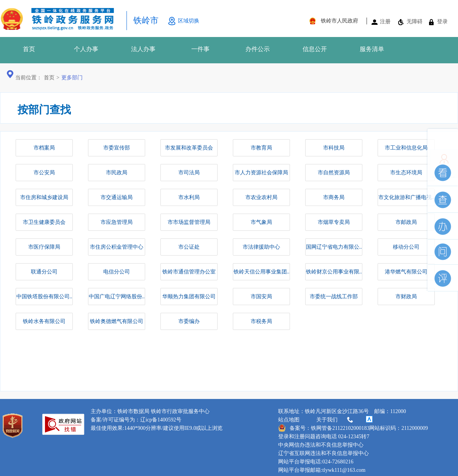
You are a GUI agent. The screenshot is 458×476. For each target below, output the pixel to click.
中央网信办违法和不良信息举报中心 (321, 445)
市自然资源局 (334, 173)
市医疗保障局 (44, 247)
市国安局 (261, 297)
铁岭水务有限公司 (44, 321)
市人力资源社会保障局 (261, 173)
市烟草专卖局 (334, 222)
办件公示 (258, 49)
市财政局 (406, 297)
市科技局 (334, 148)
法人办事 (143, 49)
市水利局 (189, 197)
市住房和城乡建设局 (44, 197)
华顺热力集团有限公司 (189, 297)
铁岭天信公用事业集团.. (262, 272)
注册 (385, 22)
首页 (29, 49)
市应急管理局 (117, 222)
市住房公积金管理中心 (117, 247)
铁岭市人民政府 (339, 21)
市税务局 (261, 321)
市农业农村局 (261, 197)
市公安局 (44, 173)
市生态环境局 (406, 173)
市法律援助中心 (261, 247)
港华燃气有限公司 (406, 272)
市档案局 (44, 148)
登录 (442, 22)
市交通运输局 (117, 197)
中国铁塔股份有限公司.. (44, 297)
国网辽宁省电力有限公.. (334, 247)
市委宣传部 (117, 148)
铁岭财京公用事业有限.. (334, 272)
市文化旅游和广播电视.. (406, 197)
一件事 (200, 49)
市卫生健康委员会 (44, 222)
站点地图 (289, 420)
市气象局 (261, 222)
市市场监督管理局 (189, 222)
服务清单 (372, 49)
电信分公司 (117, 272)
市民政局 (117, 173)
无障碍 (415, 22)
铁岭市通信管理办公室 (189, 272)
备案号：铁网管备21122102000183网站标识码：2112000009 (353, 428)
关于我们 (335, 420)
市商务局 (334, 197)
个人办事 (86, 49)
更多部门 (72, 78)
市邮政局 (406, 222)
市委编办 (189, 321)
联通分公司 (44, 272)
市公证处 (189, 247)
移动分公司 (406, 247)
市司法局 (189, 173)
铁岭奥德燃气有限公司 (117, 321)
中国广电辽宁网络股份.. (117, 297)
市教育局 (261, 148)
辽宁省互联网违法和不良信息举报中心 (323, 453)
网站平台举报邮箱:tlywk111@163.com (322, 470)
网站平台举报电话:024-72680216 (316, 462)
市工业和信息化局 (406, 148)
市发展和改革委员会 (189, 148)
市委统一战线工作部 (334, 297)
